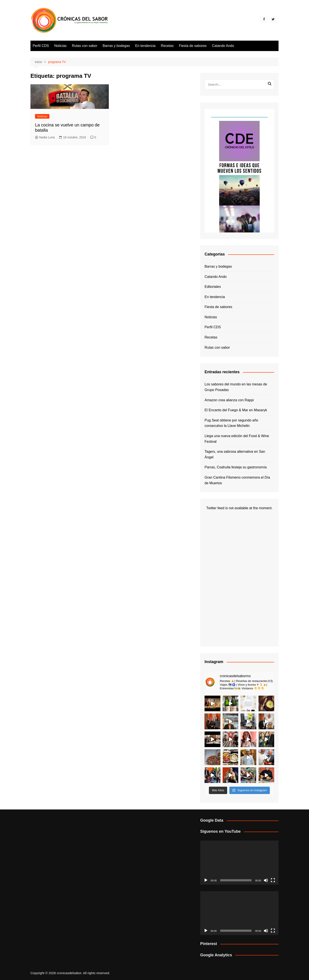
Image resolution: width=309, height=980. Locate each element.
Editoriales (213, 287)
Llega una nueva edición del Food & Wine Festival (237, 439)
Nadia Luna (45, 137)
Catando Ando (223, 46)
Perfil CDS (41, 46)
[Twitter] (273, 19)
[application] (239, 863)
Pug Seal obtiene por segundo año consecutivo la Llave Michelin (231, 423)
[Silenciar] (266, 880)
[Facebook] (264, 19)
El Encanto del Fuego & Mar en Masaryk (236, 410)
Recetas (167, 46)
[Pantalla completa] (273, 880)
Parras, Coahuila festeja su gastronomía (236, 467)
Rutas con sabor (85, 46)
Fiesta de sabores (193, 46)
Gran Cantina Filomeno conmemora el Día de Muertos (237, 480)
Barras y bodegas (116, 46)
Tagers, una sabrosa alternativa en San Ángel (235, 454)
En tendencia (145, 46)
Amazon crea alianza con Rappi (229, 400)
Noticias (60, 46)
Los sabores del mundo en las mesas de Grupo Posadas (236, 387)
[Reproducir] (206, 880)
